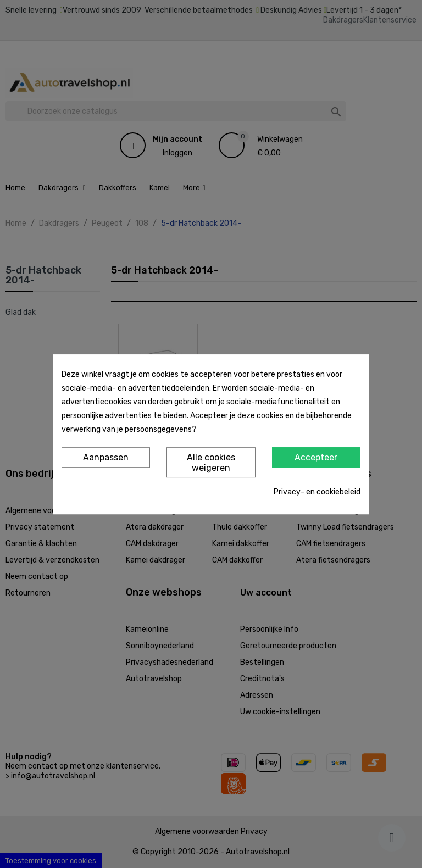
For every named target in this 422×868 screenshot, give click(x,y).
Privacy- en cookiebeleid (317, 492)
